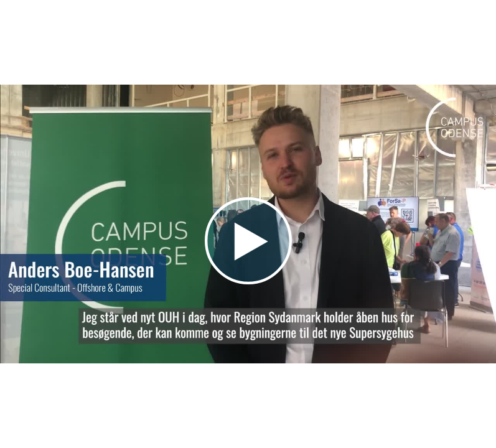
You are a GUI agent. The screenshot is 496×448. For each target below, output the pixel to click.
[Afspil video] (248, 281)
